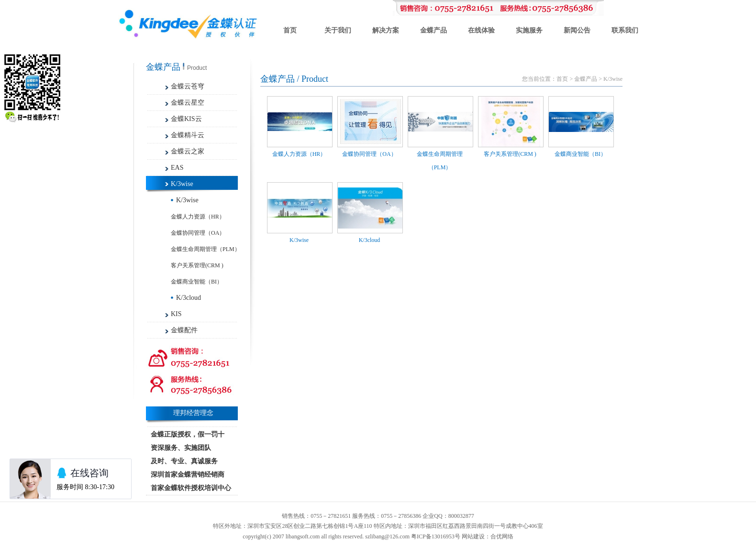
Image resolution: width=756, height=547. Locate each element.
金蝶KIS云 (186, 119)
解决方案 (386, 30)
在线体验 (481, 30)
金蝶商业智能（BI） (197, 282)
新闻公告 (577, 30)
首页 (290, 30)
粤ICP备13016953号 (436, 536)
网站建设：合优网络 (488, 536)
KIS (176, 314)
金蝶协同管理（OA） (198, 233)
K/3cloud (189, 298)
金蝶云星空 (188, 103)
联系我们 (625, 30)
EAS (177, 168)
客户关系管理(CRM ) (197, 265)
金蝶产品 (434, 30)
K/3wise (182, 184)
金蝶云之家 (188, 151)
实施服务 (529, 30)
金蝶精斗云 (188, 135)
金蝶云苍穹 (188, 86)
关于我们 (338, 30)
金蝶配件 (184, 330)
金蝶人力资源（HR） (198, 217)
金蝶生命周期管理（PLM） (206, 249)
